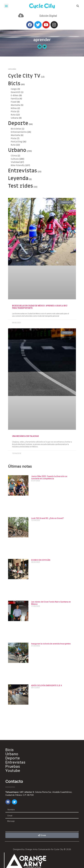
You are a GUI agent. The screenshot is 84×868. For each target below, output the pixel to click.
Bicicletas (16, 129)
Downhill (16, 92)
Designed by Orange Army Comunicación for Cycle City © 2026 (42, 849)
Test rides (21, 186)
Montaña (15, 105)
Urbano (17, 150)
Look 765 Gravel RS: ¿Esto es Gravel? (47, 518)
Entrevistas (22, 171)
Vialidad (15, 162)
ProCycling (16, 142)
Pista (13, 112)
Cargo (14, 89)
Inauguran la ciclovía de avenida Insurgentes (51, 644)
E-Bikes (15, 95)
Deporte (18, 123)
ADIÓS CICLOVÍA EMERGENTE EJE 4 (46, 685)
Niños (14, 108)
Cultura (15, 159)
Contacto (14, 781)
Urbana (15, 118)
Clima (14, 156)
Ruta (13, 115)
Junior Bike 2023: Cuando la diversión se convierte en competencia (49, 477)
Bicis (14, 84)
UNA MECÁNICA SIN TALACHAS (26, 436)
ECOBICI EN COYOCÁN (41, 560)
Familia (15, 99)
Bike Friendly (18, 165)
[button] (6, 6)
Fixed (14, 102)
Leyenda (18, 178)
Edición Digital (48, 16)
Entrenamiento (19, 132)
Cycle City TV (24, 76)
